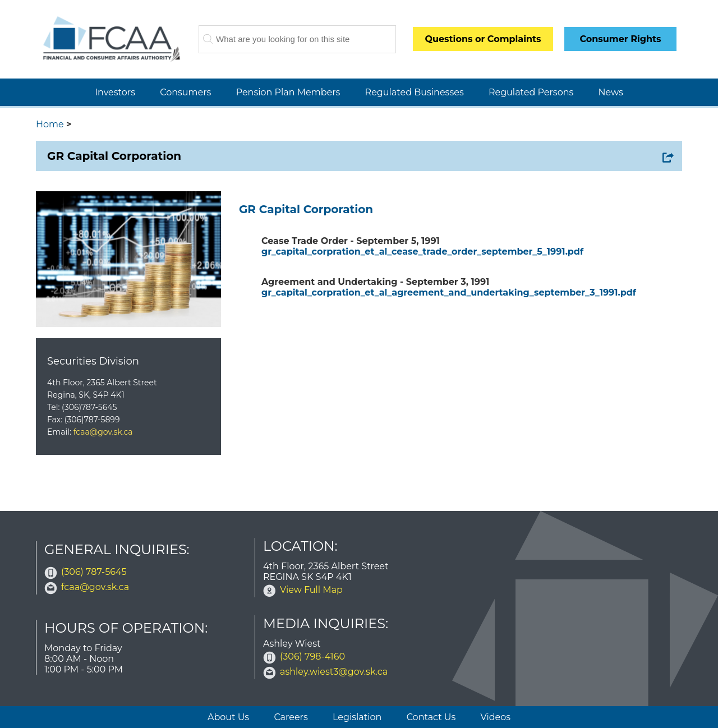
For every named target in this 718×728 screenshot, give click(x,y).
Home (50, 124)
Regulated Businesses (415, 92)
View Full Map (311, 590)
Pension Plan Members (288, 92)
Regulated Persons (531, 92)
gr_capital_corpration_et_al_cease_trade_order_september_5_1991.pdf (422, 252)
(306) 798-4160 (312, 656)
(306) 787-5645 (94, 572)
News (611, 92)
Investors (115, 92)
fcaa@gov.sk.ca (103, 432)
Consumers (185, 92)
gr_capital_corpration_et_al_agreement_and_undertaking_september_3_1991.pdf (449, 292)
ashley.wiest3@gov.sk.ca (334, 672)
